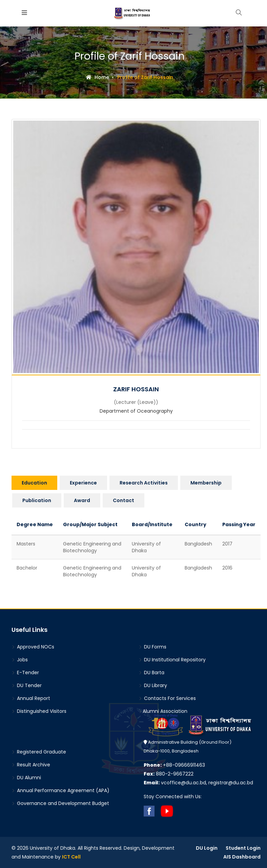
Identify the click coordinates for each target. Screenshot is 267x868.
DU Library (153, 685)
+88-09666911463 (174, 765)
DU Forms (152, 647)
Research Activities (144, 483)
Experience (83, 483)
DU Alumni (26, 778)
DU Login (207, 848)
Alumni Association (163, 711)
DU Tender (27, 685)
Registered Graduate (39, 752)
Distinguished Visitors (39, 711)
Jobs (20, 660)
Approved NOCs (33, 647)
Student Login (243, 848)
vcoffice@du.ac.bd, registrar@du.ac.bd (198, 783)
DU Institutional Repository (172, 660)
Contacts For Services (167, 698)
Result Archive (31, 765)
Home (98, 77)
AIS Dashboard (242, 857)
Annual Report (31, 698)
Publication (37, 500)
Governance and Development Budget (60, 803)
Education (34, 483)
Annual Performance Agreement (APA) (60, 790)
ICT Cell (71, 857)
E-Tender (25, 673)
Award (82, 500)
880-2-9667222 (169, 774)
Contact (124, 500)
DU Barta (151, 673)
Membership (206, 483)
